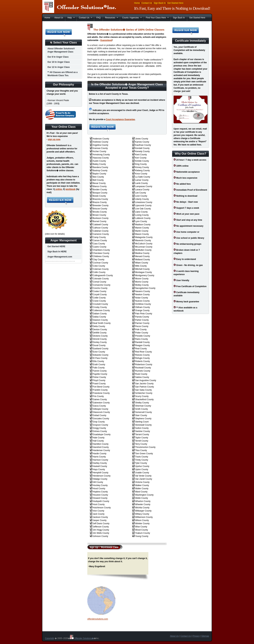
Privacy (196, 636)
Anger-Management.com (60, 257)
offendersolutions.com (98, 619)
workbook (70, 189)
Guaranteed (106, 40)
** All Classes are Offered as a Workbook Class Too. (62, 74)
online (58, 189)
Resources (110, 18)
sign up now (54, 139)
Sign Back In (160, 3)
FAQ (98, 18)
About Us (59, 18)
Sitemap (205, 636)
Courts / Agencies (131, 18)
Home (137, 3)
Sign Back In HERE (57, 252)
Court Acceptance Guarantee (120, 119)
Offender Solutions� (84, 638)
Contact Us (147, 3)
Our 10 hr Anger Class (59, 62)
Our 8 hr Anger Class (58, 57)
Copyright (49, 638)
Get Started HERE (56, 246)
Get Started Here (175, 3)
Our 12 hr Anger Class (59, 67)
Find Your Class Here (156, 18)
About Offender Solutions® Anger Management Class (61, 50)
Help (70, 18)
